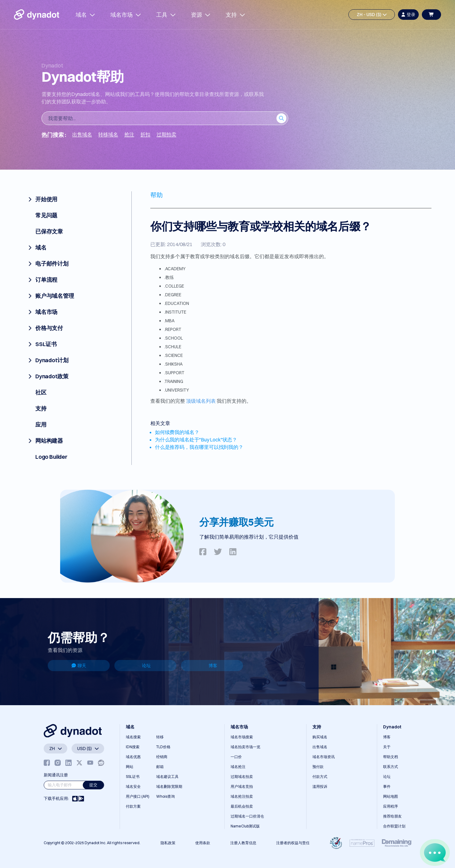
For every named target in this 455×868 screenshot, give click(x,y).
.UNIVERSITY (177, 390)
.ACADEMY (175, 269)
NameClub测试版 (245, 826)
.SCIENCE (174, 355)
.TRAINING (174, 381)
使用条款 (203, 843)
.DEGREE (173, 295)
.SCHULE (173, 347)
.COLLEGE (174, 286)
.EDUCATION (177, 303)
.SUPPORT (174, 373)
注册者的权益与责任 (293, 843)
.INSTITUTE (175, 312)
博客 (213, 666)
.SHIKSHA (173, 364)
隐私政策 (168, 843)
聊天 (79, 666)
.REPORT (173, 329)
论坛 (146, 666)
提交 (93, 785)
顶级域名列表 (201, 401)
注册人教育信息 (243, 843)
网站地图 (391, 796)
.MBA (169, 321)
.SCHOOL (174, 338)
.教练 (169, 277)
